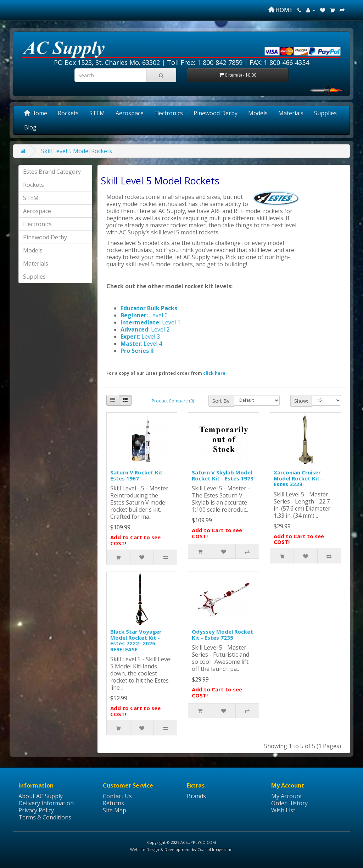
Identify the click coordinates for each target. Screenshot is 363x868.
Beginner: (134, 315)
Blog (30, 127)
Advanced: (136, 329)
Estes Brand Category (52, 172)
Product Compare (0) (173, 401)
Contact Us (117, 796)
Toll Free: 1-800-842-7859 (205, 62)
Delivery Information (46, 803)
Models (258, 113)
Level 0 (158, 315)
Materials (291, 113)
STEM (97, 113)
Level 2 (160, 329)
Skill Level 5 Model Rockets (77, 151)
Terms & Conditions (45, 817)
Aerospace (130, 113)
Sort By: (221, 401)
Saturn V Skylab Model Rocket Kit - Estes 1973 (223, 475)
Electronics (169, 113)
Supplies (325, 113)
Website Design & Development (160, 849)
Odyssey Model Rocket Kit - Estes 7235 (222, 635)
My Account (287, 796)
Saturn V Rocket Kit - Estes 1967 (138, 475)
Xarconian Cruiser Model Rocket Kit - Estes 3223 (298, 478)
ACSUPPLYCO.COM (198, 842)
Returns (113, 803)
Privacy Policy (36, 810)
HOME (280, 10)
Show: (301, 401)
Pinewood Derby (216, 113)
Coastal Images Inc (215, 849)
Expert (130, 336)
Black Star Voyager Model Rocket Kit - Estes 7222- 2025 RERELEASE (136, 640)
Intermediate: (141, 322)
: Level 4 (152, 344)
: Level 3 (149, 336)
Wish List (283, 810)
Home (36, 113)
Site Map (115, 810)
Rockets (68, 113)
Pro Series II (137, 351)
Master (131, 344)
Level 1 (171, 322)
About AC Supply (41, 796)
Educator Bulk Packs (149, 308)
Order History (289, 803)
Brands (196, 796)
